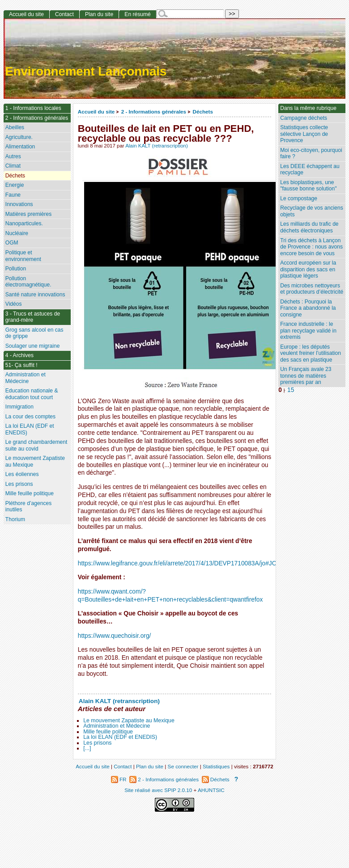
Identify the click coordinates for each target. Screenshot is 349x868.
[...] (87, 748)
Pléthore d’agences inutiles (29, 507)
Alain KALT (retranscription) (157, 146)
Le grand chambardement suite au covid (36, 445)
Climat (13, 166)
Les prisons (97, 743)
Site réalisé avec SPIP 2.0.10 (158, 790)
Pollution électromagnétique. (28, 282)
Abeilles (15, 127)
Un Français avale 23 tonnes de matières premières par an (306, 376)
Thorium (15, 519)
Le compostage (299, 198)
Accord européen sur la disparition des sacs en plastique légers (308, 269)
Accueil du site (96, 112)
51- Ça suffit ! (21, 365)
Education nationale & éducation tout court (32, 394)
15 (291, 390)
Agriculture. (19, 137)
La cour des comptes (30, 417)
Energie (15, 185)
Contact (64, 14)
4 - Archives (19, 355)
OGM (12, 243)
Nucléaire (17, 233)
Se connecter (183, 766)
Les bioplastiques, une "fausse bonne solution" (308, 186)
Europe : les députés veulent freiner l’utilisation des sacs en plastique (311, 353)
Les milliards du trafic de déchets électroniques (309, 227)
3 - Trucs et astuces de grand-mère (33, 317)
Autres (13, 156)
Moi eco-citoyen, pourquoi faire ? (311, 154)
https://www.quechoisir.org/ (115, 636)
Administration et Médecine (117, 726)
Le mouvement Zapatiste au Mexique (129, 721)
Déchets (202, 112)
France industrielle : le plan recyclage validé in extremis (308, 331)
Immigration (19, 407)
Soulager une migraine (33, 346)
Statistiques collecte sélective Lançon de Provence (304, 134)
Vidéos (14, 304)
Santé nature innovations (35, 295)
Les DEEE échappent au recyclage (310, 170)
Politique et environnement (23, 256)
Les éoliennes (22, 474)
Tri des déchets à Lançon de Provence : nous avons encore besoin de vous (311, 247)
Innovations (19, 204)
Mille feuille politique (108, 732)
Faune (13, 195)
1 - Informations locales (33, 108)
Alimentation (20, 147)
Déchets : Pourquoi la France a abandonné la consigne (308, 308)
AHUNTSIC (211, 790)
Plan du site (99, 14)
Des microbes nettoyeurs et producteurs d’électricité (312, 289)
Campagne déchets (304, 118)
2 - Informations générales (154, 112)
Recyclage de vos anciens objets (312, 211)
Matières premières (29, 214)
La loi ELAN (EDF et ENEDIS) (120, 737)
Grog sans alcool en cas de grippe (34, 333)
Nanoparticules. (24, 223)
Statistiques (216, 766)
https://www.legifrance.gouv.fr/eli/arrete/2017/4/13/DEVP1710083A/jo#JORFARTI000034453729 (209, 563)
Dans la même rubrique (308, 108)
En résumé (137, 14)
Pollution (16, 269)
